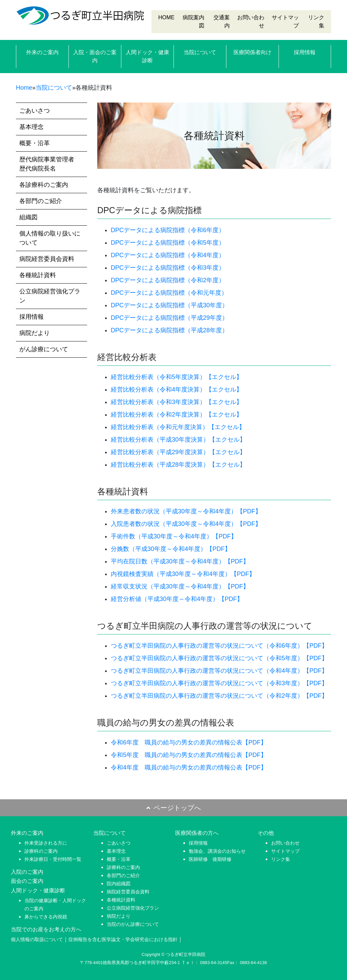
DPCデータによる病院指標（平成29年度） (169, 318)
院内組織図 (119, 884)
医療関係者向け (252, 52)
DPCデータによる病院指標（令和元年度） (169, 293)
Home (24, 88)
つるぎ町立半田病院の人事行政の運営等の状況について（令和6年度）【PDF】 (219, 646)
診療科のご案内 (41, 851)
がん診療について (44, 349)
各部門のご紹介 (41, 201)
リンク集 (281, 859)
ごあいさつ (35, 111)
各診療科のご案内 (44, 185)
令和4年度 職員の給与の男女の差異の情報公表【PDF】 (189, 767)
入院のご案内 (27, 872)
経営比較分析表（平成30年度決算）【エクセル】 (178, 440)
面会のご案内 (27, 881)
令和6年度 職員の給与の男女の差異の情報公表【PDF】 (189, 742)
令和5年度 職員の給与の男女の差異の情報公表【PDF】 (189, 755)
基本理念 (32, 127)
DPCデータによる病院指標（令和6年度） (168, 230)
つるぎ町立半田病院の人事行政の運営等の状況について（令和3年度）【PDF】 (219, 683)
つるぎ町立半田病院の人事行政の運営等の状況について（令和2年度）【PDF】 (219, 696)
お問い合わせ (285, 843)
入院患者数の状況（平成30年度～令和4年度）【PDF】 (186, 524)
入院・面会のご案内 (95, 56)
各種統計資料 (38, 275)
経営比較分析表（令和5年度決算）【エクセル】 (177, 377)
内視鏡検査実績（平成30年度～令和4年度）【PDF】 (183, 574)
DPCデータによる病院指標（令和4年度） (168, 255)
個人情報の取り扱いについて (50, 238)
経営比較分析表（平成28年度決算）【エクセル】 (178, 465)
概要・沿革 (35, 143)
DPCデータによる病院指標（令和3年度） (168, 268)
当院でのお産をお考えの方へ (46, 929)
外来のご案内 (42, 52)
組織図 (28, 217)
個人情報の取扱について (37, 939)
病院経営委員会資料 (47, 259)
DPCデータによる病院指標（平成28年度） (169, 330)
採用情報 (305, 52)
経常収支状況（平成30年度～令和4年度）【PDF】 (180, 586)
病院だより (35, 333)
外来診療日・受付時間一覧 (53, 859)
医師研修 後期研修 (210, 859)
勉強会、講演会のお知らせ (217, 851)
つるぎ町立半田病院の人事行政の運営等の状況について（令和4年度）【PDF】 (219, 671)
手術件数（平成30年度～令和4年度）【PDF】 (174, 536)
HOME (166, 17)
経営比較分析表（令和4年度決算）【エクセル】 (177, 389)
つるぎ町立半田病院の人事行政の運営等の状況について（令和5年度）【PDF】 (219, 658)
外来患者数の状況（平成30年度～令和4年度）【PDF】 (186, 511)
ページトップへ (174, 808)
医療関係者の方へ (197, 833)
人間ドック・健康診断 (147, 56)
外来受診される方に (46, 843)
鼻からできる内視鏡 (46, 917)
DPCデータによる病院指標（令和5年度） (168, 243)
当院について (200, 52)
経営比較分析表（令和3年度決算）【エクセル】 (177, 402)
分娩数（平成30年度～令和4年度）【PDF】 (171, 549)
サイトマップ (285, 851)
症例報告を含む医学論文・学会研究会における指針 (123, 939)
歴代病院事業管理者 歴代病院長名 (50, 164)
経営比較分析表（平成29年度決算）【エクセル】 (178, 452)
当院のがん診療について (133, 924)
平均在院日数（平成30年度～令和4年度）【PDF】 (180, 561)
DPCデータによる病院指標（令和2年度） (168, 280)
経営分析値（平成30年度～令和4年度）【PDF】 (177, 599)
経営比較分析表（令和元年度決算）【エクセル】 (178, 427)
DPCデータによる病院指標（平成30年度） (169, 305)
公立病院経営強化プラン (50, 296)
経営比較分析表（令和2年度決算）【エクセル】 (177, 415)
